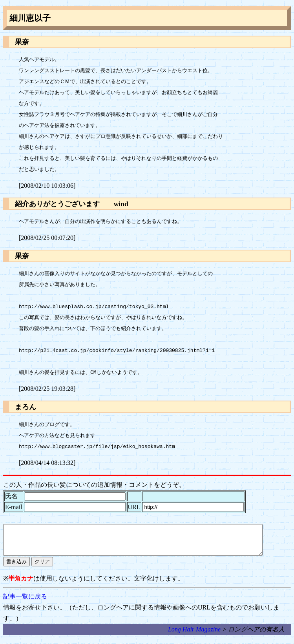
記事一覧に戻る (25, 602)
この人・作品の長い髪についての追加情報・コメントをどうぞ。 (94, 485)
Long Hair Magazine (194, 635)
